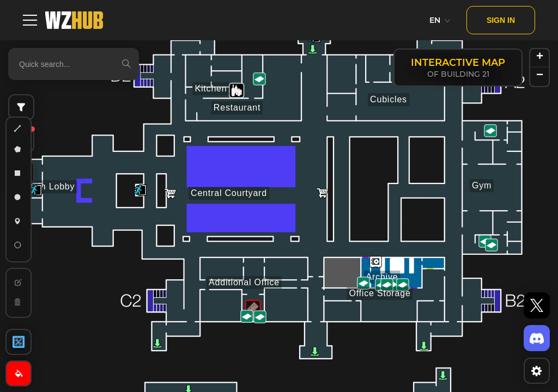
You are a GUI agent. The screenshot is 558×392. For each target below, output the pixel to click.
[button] (140, 190)
